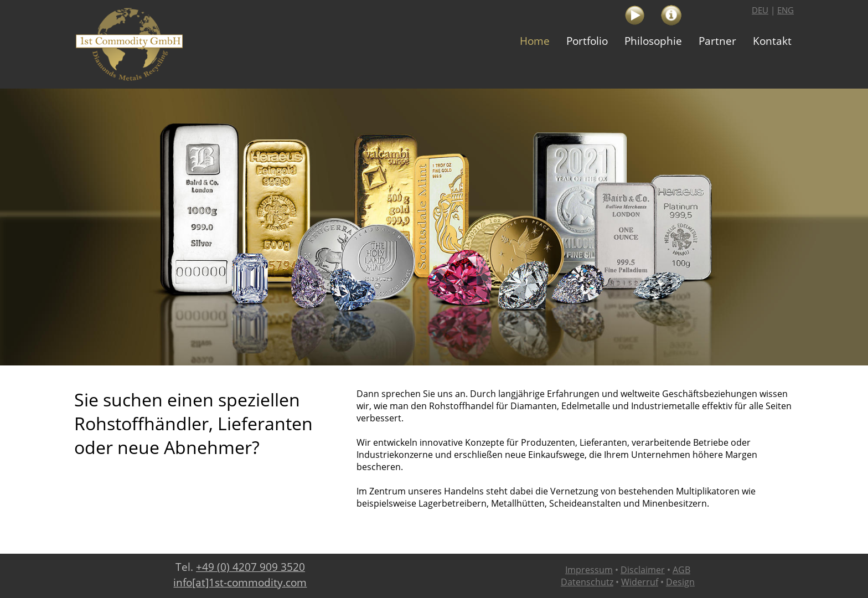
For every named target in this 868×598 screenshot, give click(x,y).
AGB (681, 570)
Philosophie (653, 41)
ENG (786, 10)
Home (535, 41)
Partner (717, 41)
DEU (760, 10)
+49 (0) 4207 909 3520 (250, 567)
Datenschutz (587, 582)
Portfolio (587, 41)
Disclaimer (643, 570)
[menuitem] (535, 41)
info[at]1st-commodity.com (240, 582)
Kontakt (772, 41)
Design (680, 582)
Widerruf (640, 582)
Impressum (589, 570)
